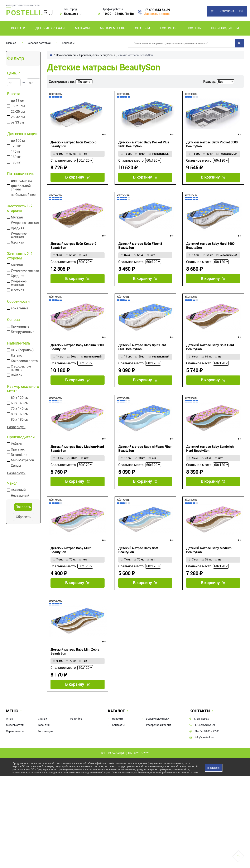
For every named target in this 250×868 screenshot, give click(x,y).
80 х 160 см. (20, 414)
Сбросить (23, 517)
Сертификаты (15, 746)
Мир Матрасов (22, 460)
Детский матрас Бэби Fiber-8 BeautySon (140, 248)
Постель (194, 28)
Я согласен (214, 783)
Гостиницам (46, 746)
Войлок (17, 375)
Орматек (18, 449)
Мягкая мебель (112, 28)
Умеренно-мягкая (25, 223)
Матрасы (82, 28)
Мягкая (17, 217)
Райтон (16, 444)
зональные (20, 308)
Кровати (18, 28)
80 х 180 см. (20, 420)
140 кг (16, 152)
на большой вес (23, 195)
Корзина (227, 11)
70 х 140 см (20, 409)
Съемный (18, 490)
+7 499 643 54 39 (157, 10)
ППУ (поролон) (22, 350)
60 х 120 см (20, 398)
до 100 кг (18, 141)
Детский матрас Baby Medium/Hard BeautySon (77, 456)
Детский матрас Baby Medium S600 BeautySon (77, 352)
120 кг (16, 146)
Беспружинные (23, 332)
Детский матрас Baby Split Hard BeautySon (210, 352)
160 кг (16, 157)
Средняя (18, 228)
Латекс (16, 356)
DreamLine (19, 455)
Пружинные (20, 327)
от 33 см (17, 123)
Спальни (143, 28)
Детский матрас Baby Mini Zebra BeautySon (75, 664)
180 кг (16, 162)
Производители (225, 28)
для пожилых (21, 181)
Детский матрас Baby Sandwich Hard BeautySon (210, 456)
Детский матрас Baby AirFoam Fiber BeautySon (145, 456)
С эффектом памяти (21, 368)
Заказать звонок (157, 14)
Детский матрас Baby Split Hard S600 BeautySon (142, 352)
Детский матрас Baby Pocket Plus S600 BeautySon (144, 144)
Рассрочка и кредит (159, 740)
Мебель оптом (15, 740)
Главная (11, 43)
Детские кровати (50, 28)
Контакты (68, 43)
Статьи (42, 734)
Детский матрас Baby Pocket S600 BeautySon (212, 144)
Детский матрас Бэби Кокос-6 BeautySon (73, 144)
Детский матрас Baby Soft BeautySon (138, 560)
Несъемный (20, 496)
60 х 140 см (20, 403)
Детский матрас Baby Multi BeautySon (71, 560)
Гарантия (44, 740)
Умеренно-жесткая (19, 235)
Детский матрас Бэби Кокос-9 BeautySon (73, 248)
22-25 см (18, 112)
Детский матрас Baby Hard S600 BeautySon (210, 248)
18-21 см (18, 106)
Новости (117, 734)
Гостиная (168, 28)
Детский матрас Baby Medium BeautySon (209, 560)
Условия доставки (39, 43)
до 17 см (18, 101)
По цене (84, 82)
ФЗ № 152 (76, 734)
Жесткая (18, 243)
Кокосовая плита (24, 361)
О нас (9, 734)
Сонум (16, 466)
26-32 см (18, 117)
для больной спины (21, 188)
